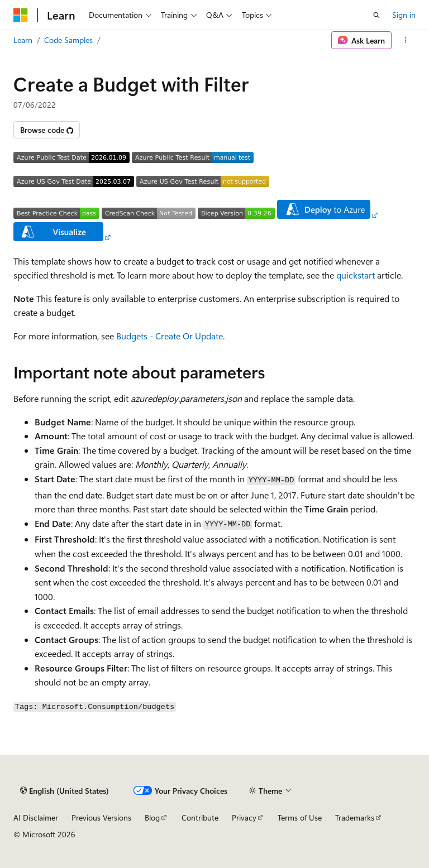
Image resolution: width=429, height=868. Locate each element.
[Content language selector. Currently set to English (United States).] (65, 791)
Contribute (200, 817)
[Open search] (376, 15)
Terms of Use (300, 817)
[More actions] (406, 40)
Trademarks (355, 817)
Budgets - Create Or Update (170, 336)
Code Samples (68, 40)
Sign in (404, 15)
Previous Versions (101, 817)
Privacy (244, 817)
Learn (23, 40)
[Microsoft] (21, 15)
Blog (152, 817)
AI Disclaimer (36, 817)
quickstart (356, 275)
